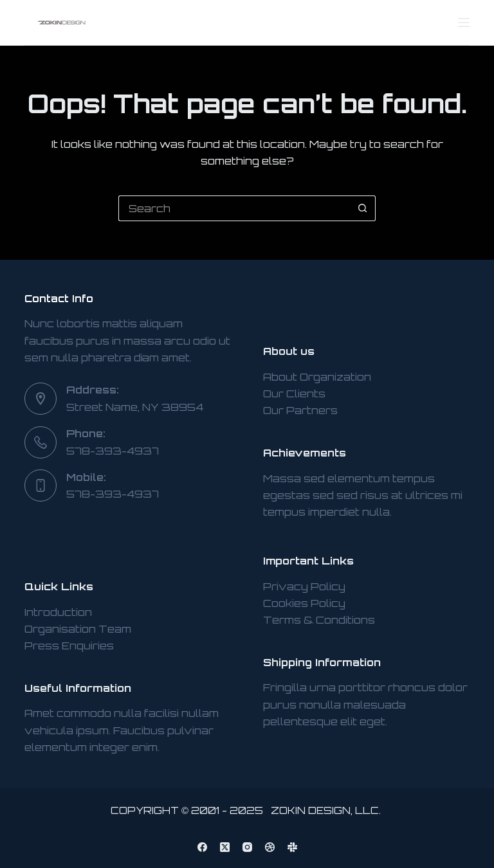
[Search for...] (234, 208)
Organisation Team (78, 629)
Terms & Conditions (319, 620)
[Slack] (292, 847)
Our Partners (300, 410)
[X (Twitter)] (225, 847)
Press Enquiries (69, 646)
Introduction (58, 612)
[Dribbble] (270, 847)
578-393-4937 (113, 451)
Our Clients (294, 393)
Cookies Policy (304, 603)
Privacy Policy (304, 586)
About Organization (317, 377)
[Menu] (464, 23)
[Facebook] (202, 847)
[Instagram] (247, 847)
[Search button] (363, 208)
